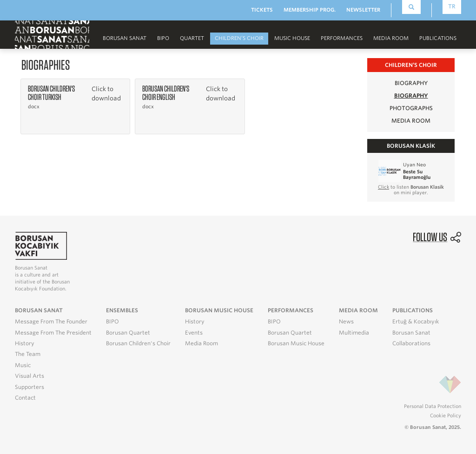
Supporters (30, 387)
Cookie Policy (446, 415)
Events (194, 333)
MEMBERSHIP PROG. (310, 10)
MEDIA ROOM (391, 38)
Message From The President (53, 333)
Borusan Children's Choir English (166, 93)
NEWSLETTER (363, 10)
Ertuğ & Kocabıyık (416, 322)
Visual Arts (30, 376)
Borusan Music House (296, 343)
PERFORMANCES (342, 38)
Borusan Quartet (128, 333)
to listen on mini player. (411, 190)
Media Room (202, 343)
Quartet (192, 38)
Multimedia (354, 333)
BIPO (163, 38)
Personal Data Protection (433, 406)
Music (23, 365)
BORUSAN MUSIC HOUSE (219, 310)
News (346, 322)
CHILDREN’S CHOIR (239, 38)
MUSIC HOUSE (292, 38)
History (25, 343)
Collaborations (411, 343)
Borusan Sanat (125, 38)
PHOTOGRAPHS (411, 108)
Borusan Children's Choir (138, 343)
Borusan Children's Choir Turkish (51, 93)
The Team (28, 354)
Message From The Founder (51, 322)
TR (452, 6)
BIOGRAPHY (411, 83)
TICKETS (262, 10)
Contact (25, 398)
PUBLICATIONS (438, 38)
